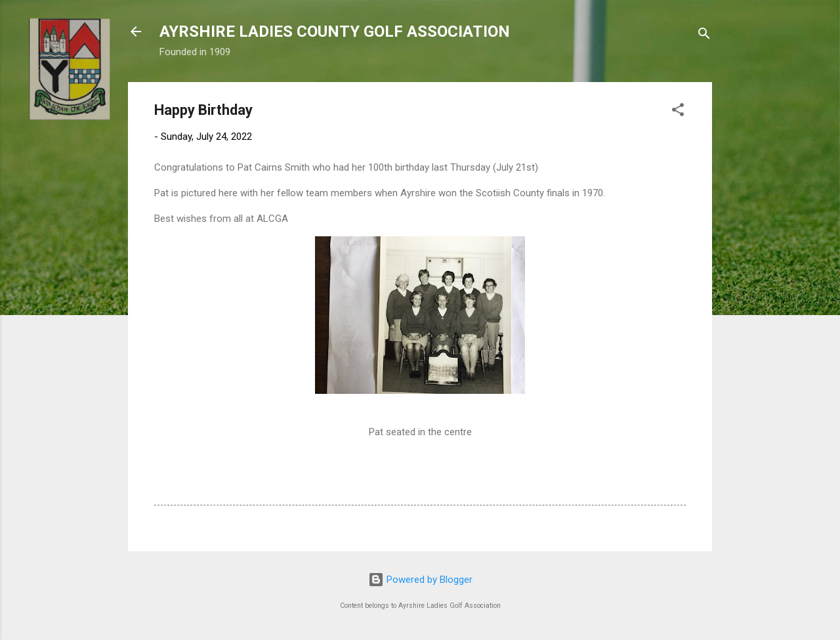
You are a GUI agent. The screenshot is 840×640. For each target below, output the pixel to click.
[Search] (704, 36)
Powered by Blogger (420, 580)
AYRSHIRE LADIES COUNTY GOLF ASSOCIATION (335, 32)
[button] (678, 112)
